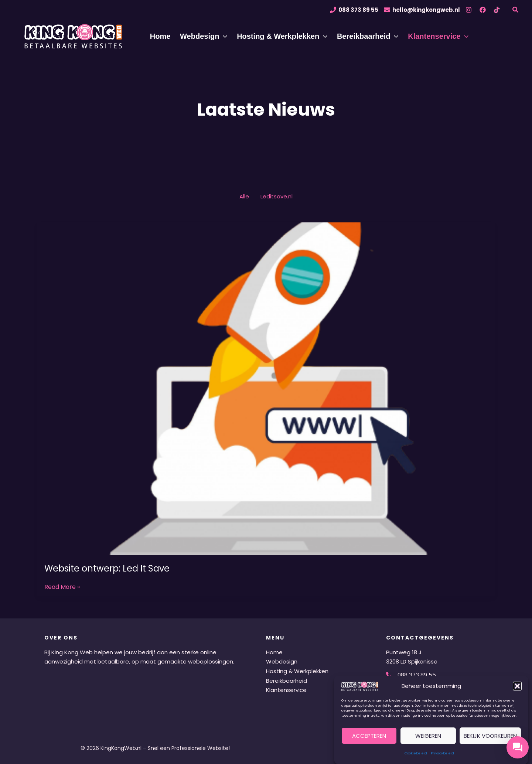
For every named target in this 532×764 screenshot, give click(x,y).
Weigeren (428, 736)
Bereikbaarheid (287, 681)
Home (274, 652)
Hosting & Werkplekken (297, 671)
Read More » (62, 587)
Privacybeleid (442, 753)
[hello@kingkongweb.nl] (422, 10)
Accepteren (369, 736)
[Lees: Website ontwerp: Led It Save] (266, 388)
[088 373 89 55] (354, 10)
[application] (226, 36)
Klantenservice (286, 690)
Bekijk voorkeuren (490, 736)
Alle (244, 196)
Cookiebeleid (416, 753)
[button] (517, 686)
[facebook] (484, 10)
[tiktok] (498, 10)
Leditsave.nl (277, 196)
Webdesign (282, 661)
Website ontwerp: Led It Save (107, 568)
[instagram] (470, 10)
